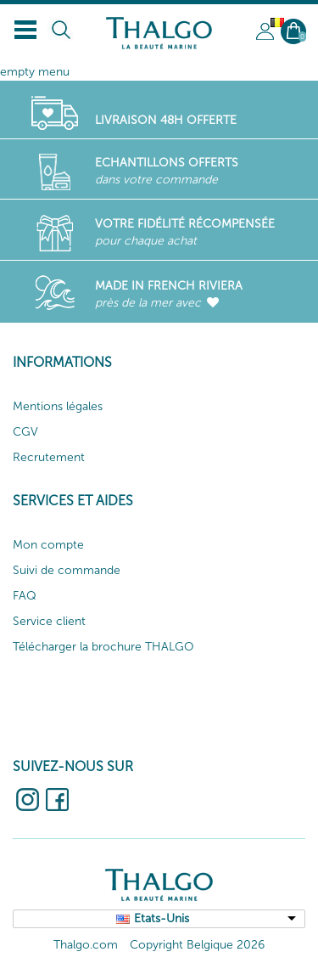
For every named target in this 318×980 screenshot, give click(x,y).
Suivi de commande (67, 570)
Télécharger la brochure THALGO (103, 647)
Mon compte (48, 545)
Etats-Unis (162, 918)
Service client (49, 621)
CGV (25, 432)
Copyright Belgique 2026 (197, 945)
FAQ (25, 596)
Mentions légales (58, 406)
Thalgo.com (86, 945)
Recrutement (49, 457)
